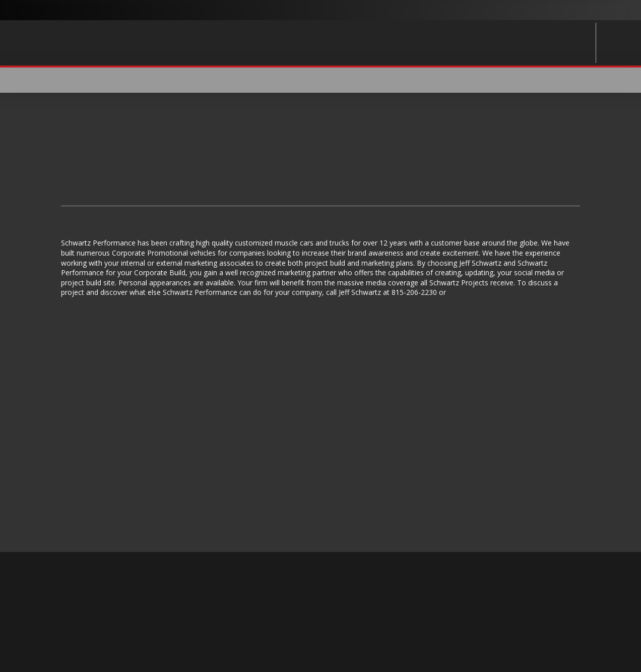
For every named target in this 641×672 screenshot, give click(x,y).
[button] (573, 80)
